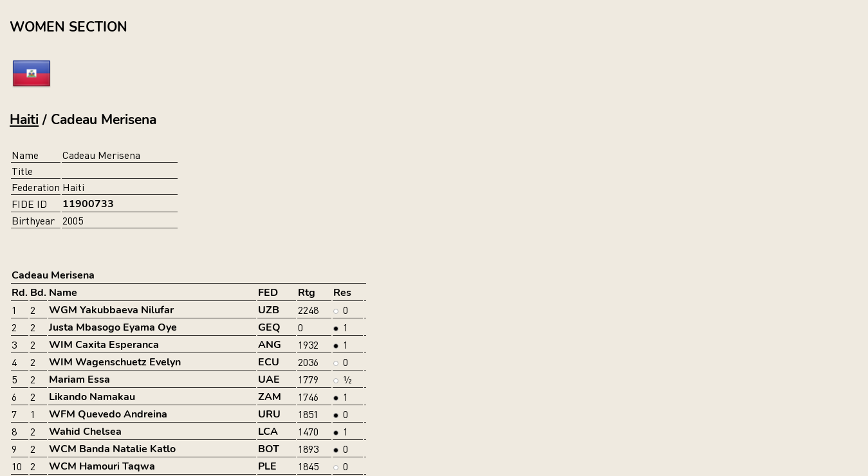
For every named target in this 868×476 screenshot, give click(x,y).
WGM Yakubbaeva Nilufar (111, 310)
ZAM (270, 397)
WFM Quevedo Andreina (108, 414)
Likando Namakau (92, 397)
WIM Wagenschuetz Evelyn (115, 362)
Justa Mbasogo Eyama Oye (113, 327)
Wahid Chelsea (85, 432)
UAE (269, 380)
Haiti (24, 120)
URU (269, 414)
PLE (267, 466)
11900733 (88, 204)
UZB (269, 310)
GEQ (269, 327)
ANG (270, 345)
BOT (269, 449)
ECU (269, 362)
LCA (268, 432)
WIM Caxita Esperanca (104, 345)
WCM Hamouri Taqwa (102, 466)
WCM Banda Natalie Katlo (112, 449)
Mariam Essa (79, 380)
